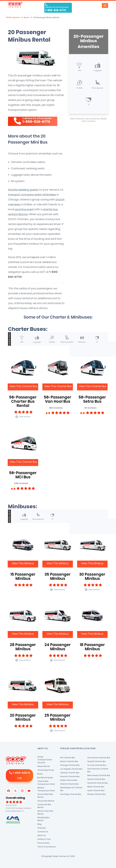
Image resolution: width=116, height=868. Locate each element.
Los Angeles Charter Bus (71, 769)
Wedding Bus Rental (43, 819)
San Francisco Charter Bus (98, 770)
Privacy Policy (44, 843)
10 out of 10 (11, 805)
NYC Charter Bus (68, 758)
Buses (40, 774)
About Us (42, 835)
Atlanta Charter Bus (69, 784)
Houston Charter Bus (70, 776)
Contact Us (43, 832)
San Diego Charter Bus (71, 794)
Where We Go (44, 766)
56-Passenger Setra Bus (92, 399)
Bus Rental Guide (45, 778)
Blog (39, 824)
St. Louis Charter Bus (97, 765)
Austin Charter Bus (96, 790)
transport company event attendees (32, 195)
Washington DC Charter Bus (71, 789)
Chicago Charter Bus (70, 765)
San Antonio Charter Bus (99, 758)
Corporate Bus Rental (44, 806)
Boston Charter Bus (69, 761)
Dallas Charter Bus (69, 780)
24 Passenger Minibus (58, 647)
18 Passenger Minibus (92, 647)
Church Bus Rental (46, 801)
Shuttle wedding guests (23, 190)
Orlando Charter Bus (70, 773)
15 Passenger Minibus (23, 576)
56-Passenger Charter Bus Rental (23, 401)
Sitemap (42, 828)
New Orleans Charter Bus (99, 775)
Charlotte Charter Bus (98, 783)
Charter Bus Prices (46, 770)
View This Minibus (23, 563)
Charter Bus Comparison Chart (46, 783)
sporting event (24, 209)
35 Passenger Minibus (58, 576)
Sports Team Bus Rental (45, 812)
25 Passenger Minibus (58, 717)
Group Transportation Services (45, 760)
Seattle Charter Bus (97, 761)
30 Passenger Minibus (92, 576)
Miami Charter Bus (96, 787)
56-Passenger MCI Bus (23, 475)
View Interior (23, 417)
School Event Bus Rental (45, 796)
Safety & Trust (44, 839)
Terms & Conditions (47, 847)
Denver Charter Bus (96, 779)
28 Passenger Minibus (23, 647)
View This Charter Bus (23, 386)
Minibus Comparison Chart (46, 789)
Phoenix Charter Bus (97, 794)
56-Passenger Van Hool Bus (58, 399)
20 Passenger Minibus (23, 717)
